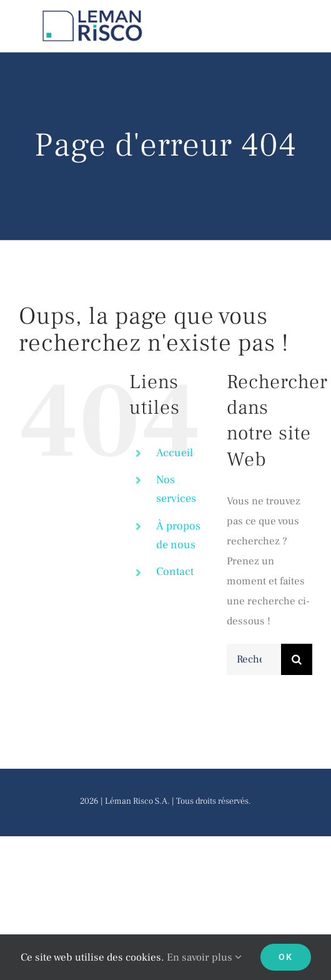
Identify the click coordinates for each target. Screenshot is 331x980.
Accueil (175, 453)
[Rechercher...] (254, 659)
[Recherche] (297, 659)
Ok (286, 957)
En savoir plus (204, 957)
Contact (175, 572)
